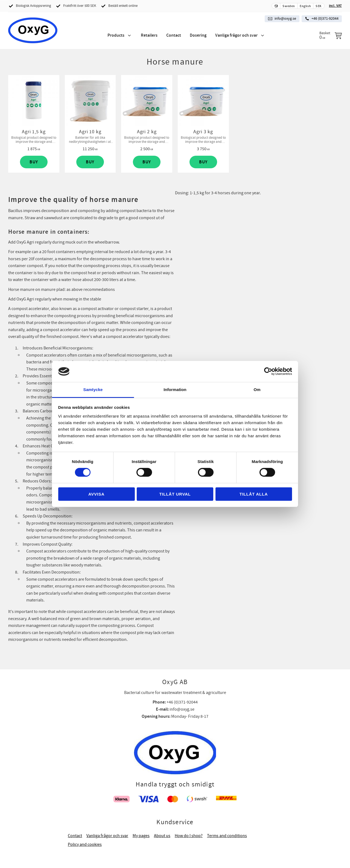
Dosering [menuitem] (198, 35)
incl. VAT (335, 6)
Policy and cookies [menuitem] (85, 844)
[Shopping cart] (331, 36)
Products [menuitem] (116, 35)
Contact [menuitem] (174, 35)
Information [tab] (175, 390)
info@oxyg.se (285, 19)
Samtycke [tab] (93, 390)
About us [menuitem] (162, 836)
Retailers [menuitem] (149, 35)
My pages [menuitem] (141, 836)
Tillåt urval (175, 494)
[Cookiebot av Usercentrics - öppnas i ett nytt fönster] (268, 371)
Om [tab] (257, 390)
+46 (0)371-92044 (325, 19)
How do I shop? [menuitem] (189, 836)
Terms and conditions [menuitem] (227, 836)
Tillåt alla (254, 494)
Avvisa (96, 494)
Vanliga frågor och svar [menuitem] (236, 35)
